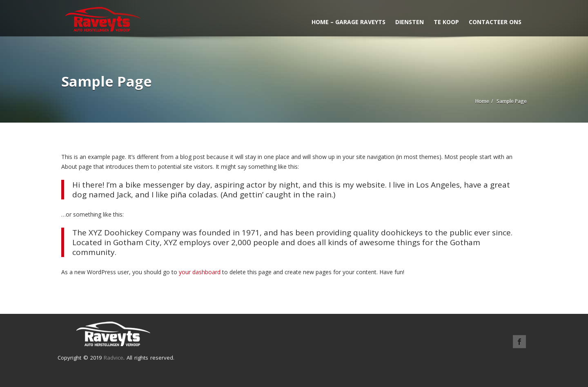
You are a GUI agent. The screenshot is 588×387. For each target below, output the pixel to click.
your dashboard (200, 272)
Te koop (446, 22)
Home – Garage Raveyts (349, 22)
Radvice (114, 358)
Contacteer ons (495, 22)
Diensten (410, 22)
